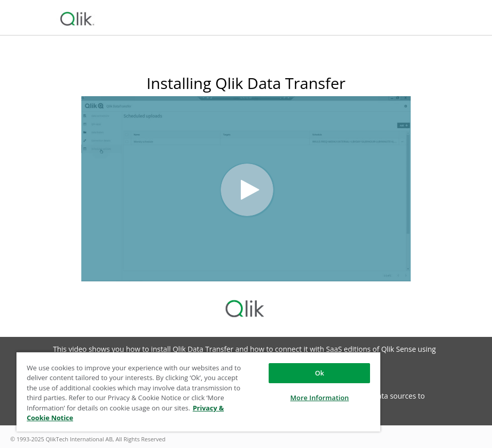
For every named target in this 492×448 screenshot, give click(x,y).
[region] (198, 391)
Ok (320, 373)
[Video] (246, 189)
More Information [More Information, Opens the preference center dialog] (320, 398)
